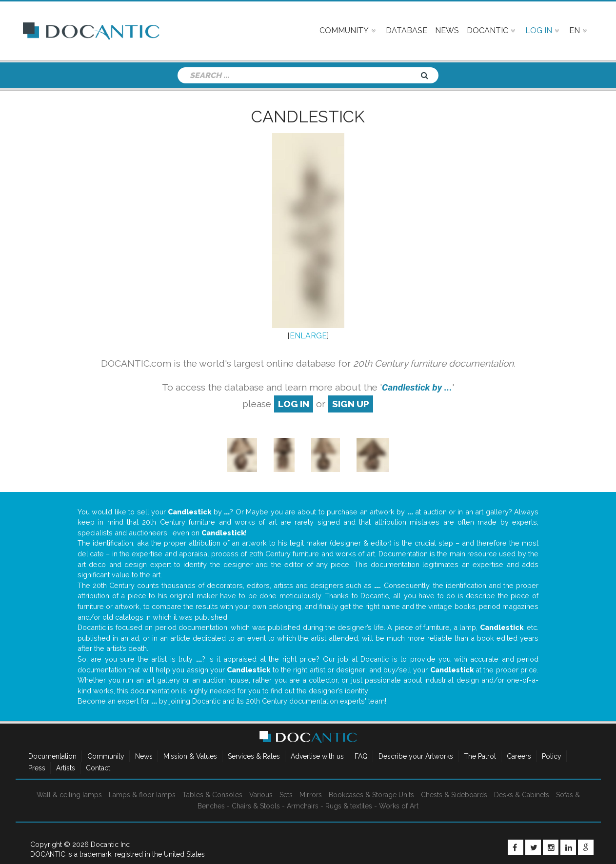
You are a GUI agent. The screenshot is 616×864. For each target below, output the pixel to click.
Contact (98, 768)
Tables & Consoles (212, 795)
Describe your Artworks (416, 756)
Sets (286, 795)
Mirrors (311, 795)
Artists (66, 768)
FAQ (361, 756)
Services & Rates (254, 756)
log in (294, 404)
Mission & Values (190, 756)
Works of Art (399, 806)
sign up (351, 404)
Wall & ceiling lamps (69, 795)
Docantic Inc (110, 844)
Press (37, 768)
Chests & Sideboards (454, 795)
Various (261, 795)
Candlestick (308, 117)
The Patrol (480, 756)
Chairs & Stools (256, 806)
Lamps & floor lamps (142, 795)
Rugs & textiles (349, 806)
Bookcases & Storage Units (371, 795)
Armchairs (303, 806)
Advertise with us (317, 756)
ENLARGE (308, 336)
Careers (519, 756)
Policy (552, 756)
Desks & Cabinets (522, 795)
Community (106, 756)
